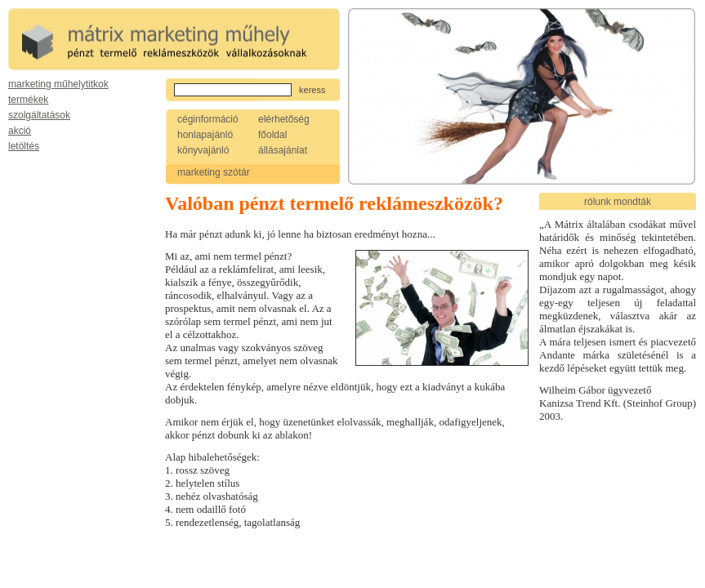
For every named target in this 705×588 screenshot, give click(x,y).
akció (20, 131)
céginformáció (208, 119)
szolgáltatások (39, 115)
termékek (28, 100)
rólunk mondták (618, 202)
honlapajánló (205, 135)
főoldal (272, 135)
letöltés (24, 146)
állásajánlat (283, 150)
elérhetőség (284, 119)
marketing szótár (214, 172)
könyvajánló (203, 150)
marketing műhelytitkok (58, 84)
